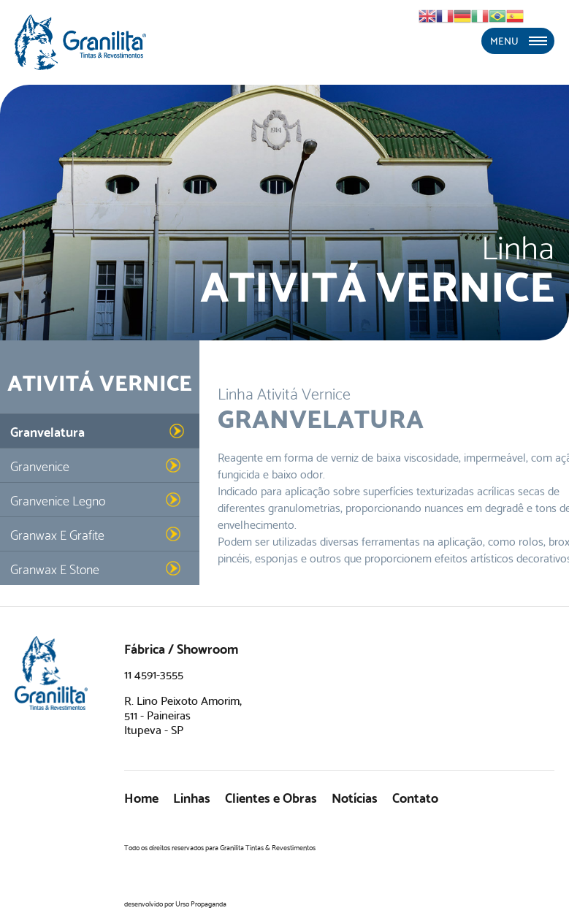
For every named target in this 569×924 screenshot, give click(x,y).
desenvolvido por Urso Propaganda (175, 903)
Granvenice (40, 465)
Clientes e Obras (271, 797)
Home (141, 797)
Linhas (192, 797)
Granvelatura (47, 431)
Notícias (355, 797)
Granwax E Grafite (57, 534)
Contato (415, 797)
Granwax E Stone (55, 568)
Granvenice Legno (58, 499)
